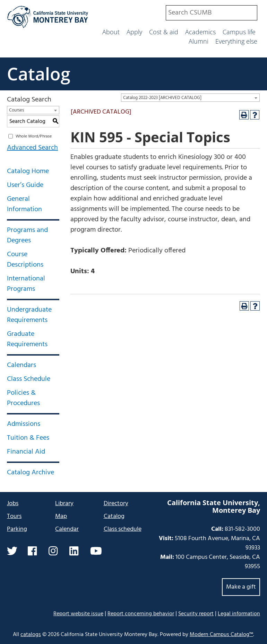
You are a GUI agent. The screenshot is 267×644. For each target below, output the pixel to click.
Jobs (13, 504)
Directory (116, 504)
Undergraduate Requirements (29, 315)
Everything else (236, 41)
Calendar (67, 529)
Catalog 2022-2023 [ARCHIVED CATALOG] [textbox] (162, 98)
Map (61, 516)
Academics (200, 32)
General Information (24, 204)
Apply (134, 32)
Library (64, 504)
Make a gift (241, 587)
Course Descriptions (25, 260)
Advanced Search (32, 148)
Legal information (239, 614)
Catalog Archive (31, 473)
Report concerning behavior (141, 614)
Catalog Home (28, 171)
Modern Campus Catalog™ (221, 635)
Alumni (199, 41)
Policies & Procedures (23, 398)
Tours (14, 516)
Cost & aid (164, 32)
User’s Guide (25, 185)
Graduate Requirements (27, 339)
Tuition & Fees (28, 438)
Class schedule (123, 529)
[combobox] (212, 13)
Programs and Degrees (27, 235)
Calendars (21, 365)
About (111, 32)
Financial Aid (26, 452)
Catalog (39, 74)
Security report (196, 614)
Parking (17, 529)
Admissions (24, 424)
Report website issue (78, 614)
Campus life (239, 32)
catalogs (31, 635)
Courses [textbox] (16, 110)
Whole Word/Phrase (34, 136)
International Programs (26, 284)
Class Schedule (29, 379)
